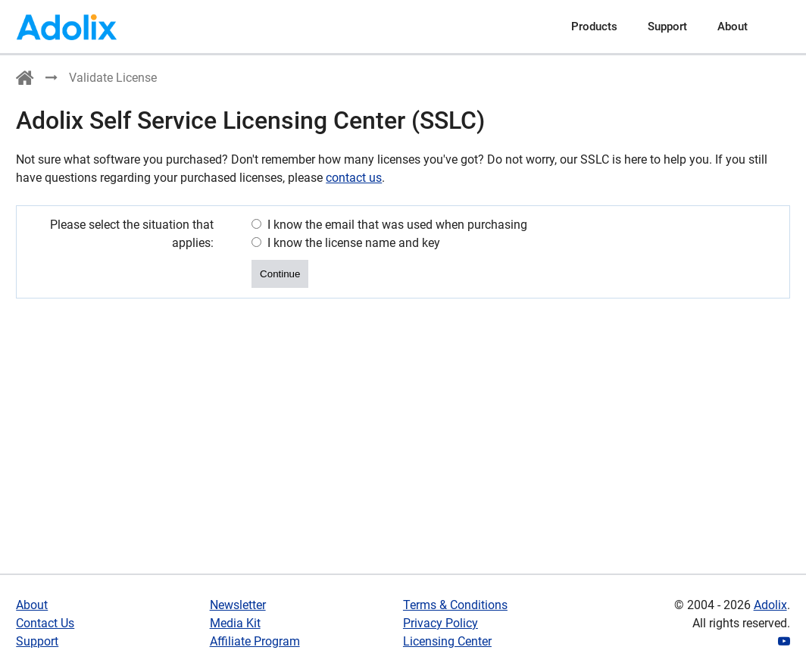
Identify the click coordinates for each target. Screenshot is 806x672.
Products (594, 27)
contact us (354, 178)
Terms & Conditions (455, 605)
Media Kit (235, 623)
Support (667, 27)
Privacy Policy (440, 623)
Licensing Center (447, 641)
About (733, 27)
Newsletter (238, 605)
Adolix (770, 605)
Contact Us (45, 623)
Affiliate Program (255, 641)
